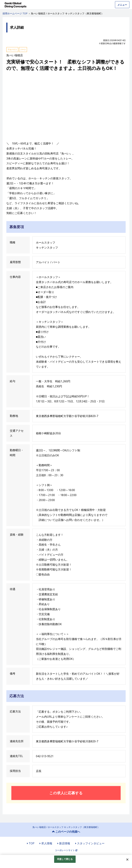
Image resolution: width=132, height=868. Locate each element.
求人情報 (47, 843)
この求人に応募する (66, 793)
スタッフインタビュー (91, 843)
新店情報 (65, 843)
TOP (32, 843)
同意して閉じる (65, 859)
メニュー (122, 5)
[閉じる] (127, 860)
